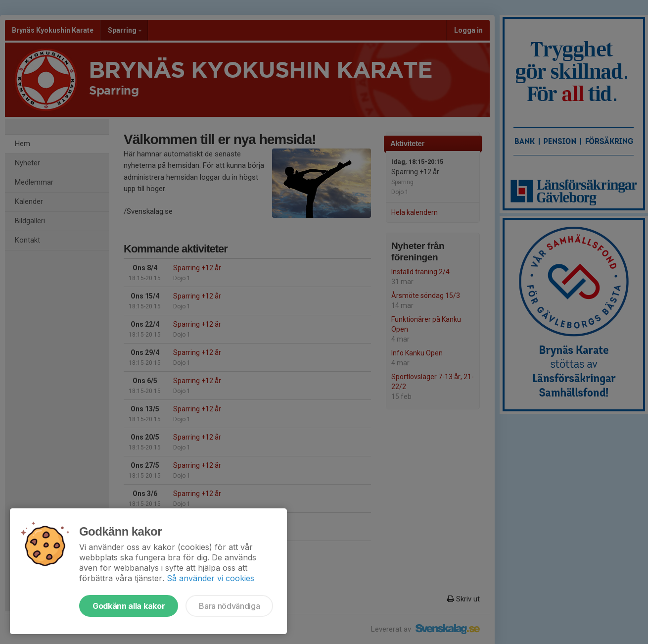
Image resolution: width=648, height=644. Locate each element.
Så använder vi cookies (210, 578)
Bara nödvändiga (229, 606)
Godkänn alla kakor (129, 606)
